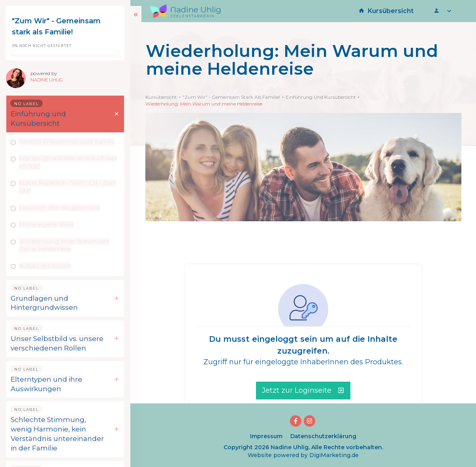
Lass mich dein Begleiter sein (59, 208)
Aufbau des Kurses (45, 266)
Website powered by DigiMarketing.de (303, 455)
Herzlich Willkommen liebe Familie (67, 142)
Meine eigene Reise (47, 224)
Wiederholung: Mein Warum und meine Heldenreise (64, 245)
